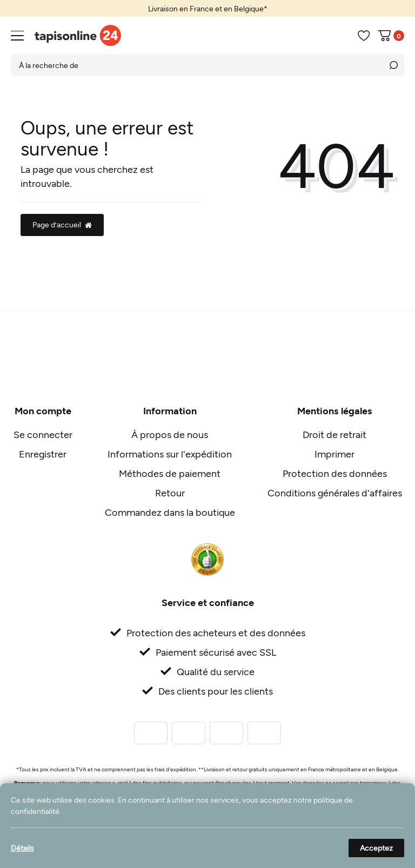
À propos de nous (170, 434)
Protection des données (335, 473)
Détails (22, 848)
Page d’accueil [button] (62, 224)
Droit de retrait (334, 434)
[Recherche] (393, 65)
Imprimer (334, 454)
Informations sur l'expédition (170, 454)
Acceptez (376, 848)
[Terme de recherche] (197, 65)
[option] (207, 8)
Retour (170, 493)
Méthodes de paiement (170, 473)
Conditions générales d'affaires (335, 493)
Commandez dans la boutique (170, 512)
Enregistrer (43, 454)
